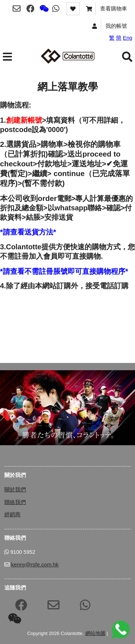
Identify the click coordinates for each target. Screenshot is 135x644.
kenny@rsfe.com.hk (35, 564)
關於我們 (15, 489)
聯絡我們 (15, 502)
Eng (127, 38)
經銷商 (12, 514)
